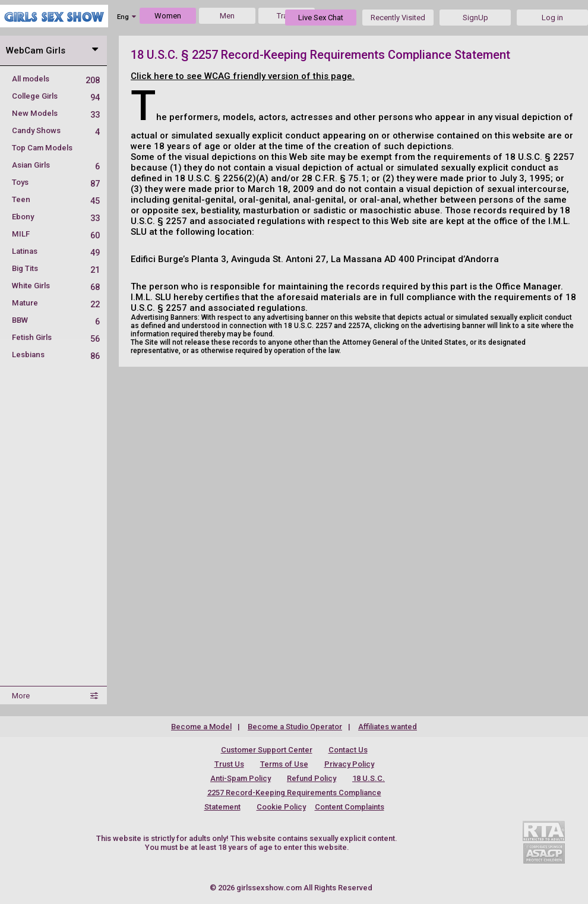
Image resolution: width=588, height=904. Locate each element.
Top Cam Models (42, 148)
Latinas (56, 251)
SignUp (475, 18)
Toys (56, 182)
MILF (56, 234)
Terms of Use (284, 764)
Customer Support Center (267, 750)
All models (56, 79)
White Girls (56, 286)
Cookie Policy (281, 807)
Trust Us (229, 764)
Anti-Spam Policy (241, 778)
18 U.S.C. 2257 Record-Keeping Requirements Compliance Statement (295, 793)
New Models (56, 113)
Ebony (56, 217)
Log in (552, 18)
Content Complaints (350, 807)
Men (227, 16)
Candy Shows (56, 130)
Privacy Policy (349, 764)
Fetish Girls (56, 337)
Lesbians (56, 355)
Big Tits (56, 268)
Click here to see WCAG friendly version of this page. (243, 76)
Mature (56, 303)
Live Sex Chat (321, 18)
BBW (56, 320)
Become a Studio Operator (295, 727)
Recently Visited (398, 18)
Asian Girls (56, 165)
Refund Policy (312, 778)
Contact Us (348, 750)
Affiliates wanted (388, 727)
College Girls (56, 96)
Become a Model (201, 727)
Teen (56, 199)
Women (168, 16)
